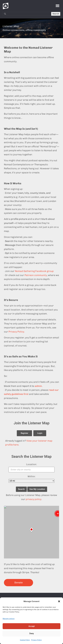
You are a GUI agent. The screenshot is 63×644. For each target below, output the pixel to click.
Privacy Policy (36, 640)
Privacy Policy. (17, 332)
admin (38, 386)
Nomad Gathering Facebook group (34, 271)
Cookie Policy (25, 640)
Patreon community (36, 275)
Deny (32, 633)
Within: (32, 476)
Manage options (9, 619)
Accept (32, 626)
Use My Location (37, 489)
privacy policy (34, 499)
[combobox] (27, 14)
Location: (32, 464)
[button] (59, 601)
